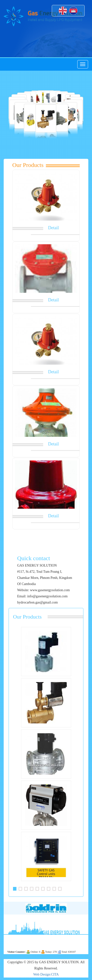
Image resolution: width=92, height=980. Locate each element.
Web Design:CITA (46, 974)
